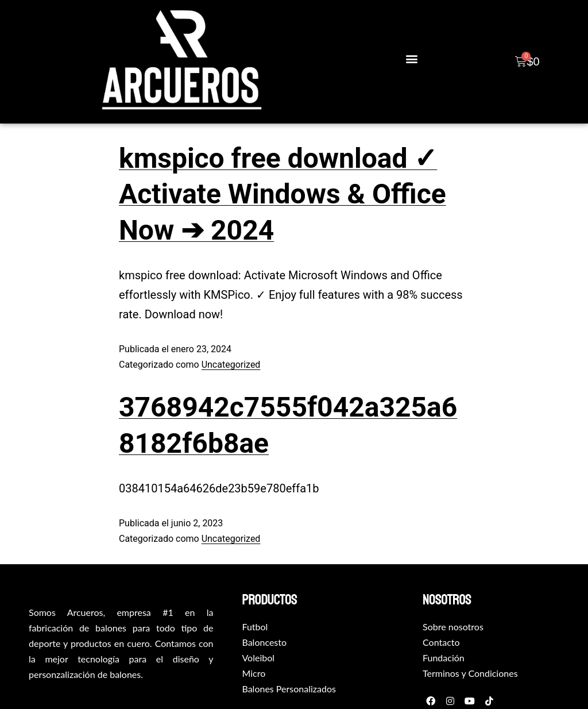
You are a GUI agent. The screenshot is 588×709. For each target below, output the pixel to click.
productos (269, 600)
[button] (411, 59)
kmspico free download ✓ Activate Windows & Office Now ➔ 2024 (283, 194)
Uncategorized (231, 365)
